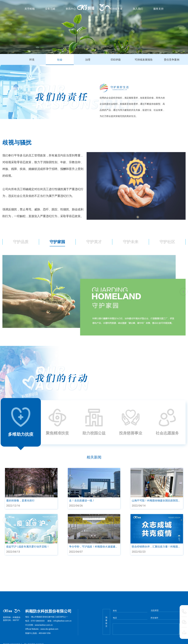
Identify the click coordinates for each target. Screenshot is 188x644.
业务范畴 (50, 9)
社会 (60, 60)
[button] (5, 292)
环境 (32, 60)
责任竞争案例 (172, 60)
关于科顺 (30, 9)
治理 (88, 60)
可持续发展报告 (144, 60)
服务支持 (158, 9)
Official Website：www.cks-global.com (42, 629)
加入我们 (138, 9)
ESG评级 (116, 60)
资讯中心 (71, 9)
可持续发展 (116, 9)
